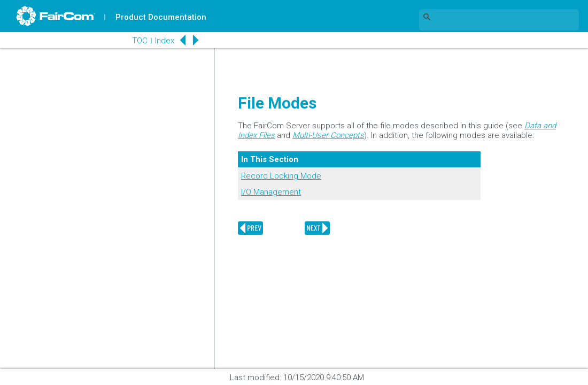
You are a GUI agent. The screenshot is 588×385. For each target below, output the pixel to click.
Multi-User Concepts (328, 135)
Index (164, 41)
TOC (139, 41)
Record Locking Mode (281, 176)
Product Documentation (161, 17)
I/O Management (271, 192)
